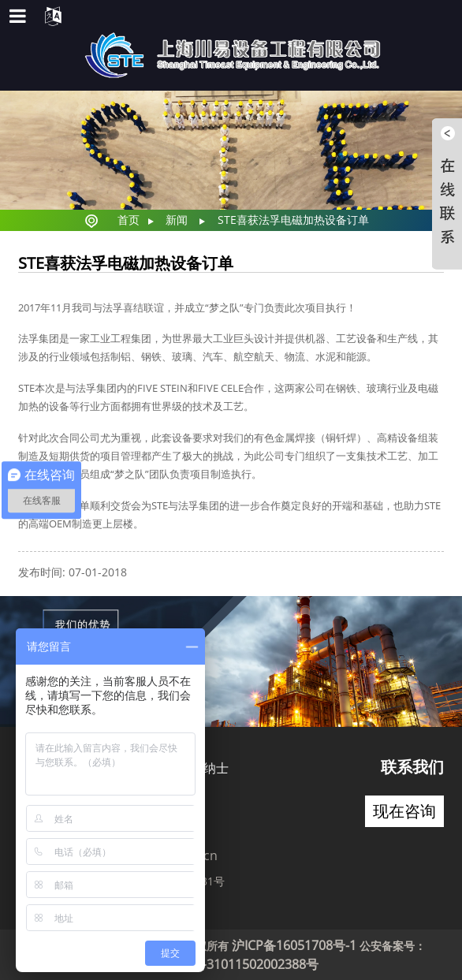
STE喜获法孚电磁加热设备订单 (293, 220)
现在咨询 (404, 811)
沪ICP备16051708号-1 (294, 945)
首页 (129, 220)
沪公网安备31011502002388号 (231, 964)
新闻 (177, 220)
